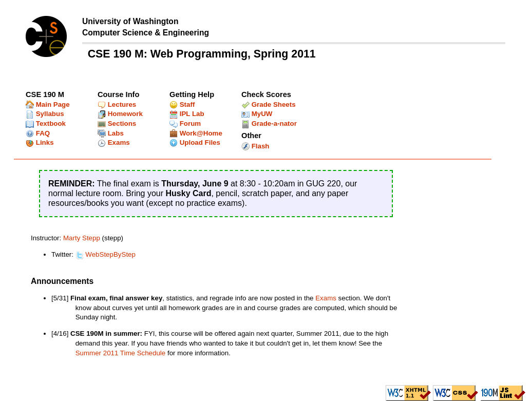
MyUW (257, 114)
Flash (255, 146)
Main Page (48, 104)
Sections (117, 123)
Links (40, 142)
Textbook (46, 123)
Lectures (117, 104)
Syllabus (45, 114)
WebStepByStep (106, 254)
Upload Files (195, 142)
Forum (185, 123)
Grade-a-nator (269, 123)
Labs (111, 133)
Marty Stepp (82, 238)
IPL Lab (187, 114)
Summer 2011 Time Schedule (121, 353)
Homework (120, 114)
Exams (114, 142)
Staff (182, 104)
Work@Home (196, 133)
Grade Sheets (269, 104)
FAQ (38, 133)
